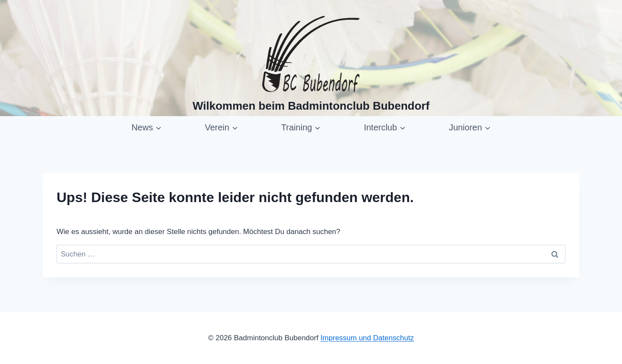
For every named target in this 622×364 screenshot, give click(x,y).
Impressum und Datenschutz (367, 338)
